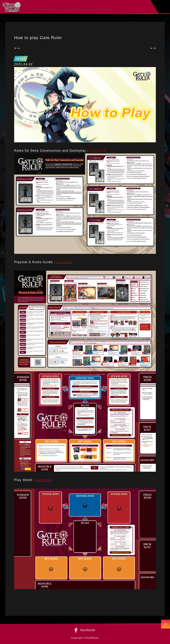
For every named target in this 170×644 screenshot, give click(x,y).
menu (165, 7)
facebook (88, 630)
